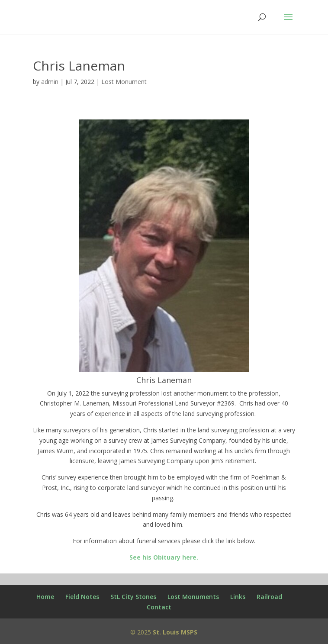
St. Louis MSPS (175, 632)
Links (238, 597)
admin (50, 82)
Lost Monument (124, 82)
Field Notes (82, 597)
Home (45, 597)
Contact (159, 607)
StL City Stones (133, 597)
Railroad (269, 597)
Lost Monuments (193, 597)
